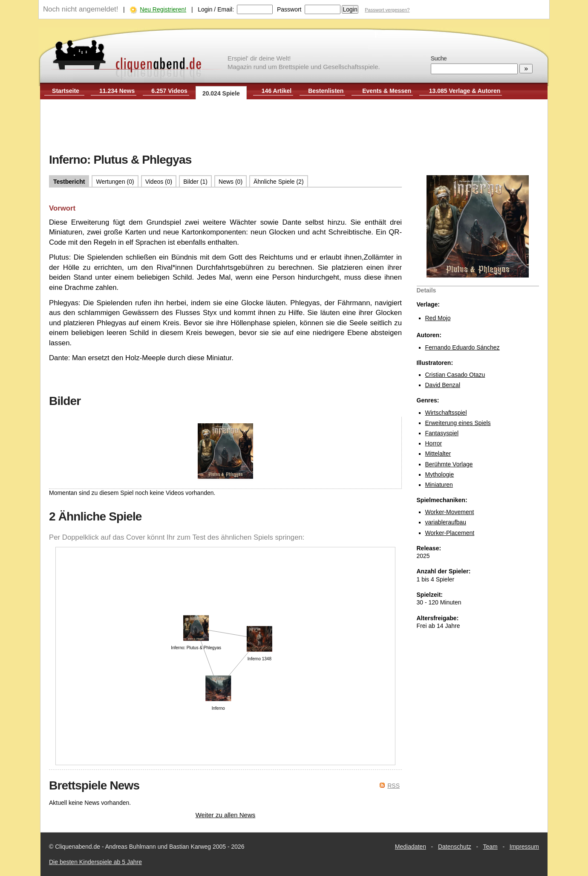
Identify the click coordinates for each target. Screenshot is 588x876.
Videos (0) (159, 182)
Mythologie (440, 474)
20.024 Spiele (221, 93)
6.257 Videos (169, 91)
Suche (439, 58)
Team (490, 847)
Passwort (289, 9)
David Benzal (443, 385)
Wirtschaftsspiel (446, 413)
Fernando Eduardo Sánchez (463, 347)
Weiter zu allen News (226, 815)
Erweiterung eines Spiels (458, 423)
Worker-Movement (450, 512)
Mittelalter (438, 454)
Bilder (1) (195, 182)
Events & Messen (387, 91)
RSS (393, 786)
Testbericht (69, 182)
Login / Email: (216, 9)
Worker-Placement (450, 533)
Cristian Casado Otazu (455, 375)
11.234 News (117, 91)
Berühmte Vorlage (449, 464)
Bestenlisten (326, 91)
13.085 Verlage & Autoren (465, 91)
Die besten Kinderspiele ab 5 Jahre (95, 862)
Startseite (66, 91)
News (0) (231, 182)
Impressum (524, 847)
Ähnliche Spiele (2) (279, 182)
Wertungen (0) (115, 182)
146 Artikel (277, 91)
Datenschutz (455, 847)
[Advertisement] (294, 127)
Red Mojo (438, 318)
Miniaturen (439, 485)
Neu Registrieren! (163, 9)
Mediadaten (411, 847)
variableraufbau (446, 522)
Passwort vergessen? (387, 10)
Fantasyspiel (442, 433)
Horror (434, 443)
